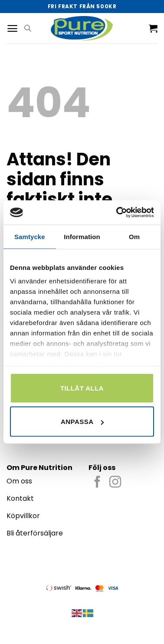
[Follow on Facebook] (97, 483)
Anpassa (82, 422)
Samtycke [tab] (30, 236)
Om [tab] (134, 236)
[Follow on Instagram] (115, 483)
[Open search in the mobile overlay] (28, 28)
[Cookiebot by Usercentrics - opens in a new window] (117, 213)
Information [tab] (82, 236)
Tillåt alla (82, 388)
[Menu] (12, 28)
